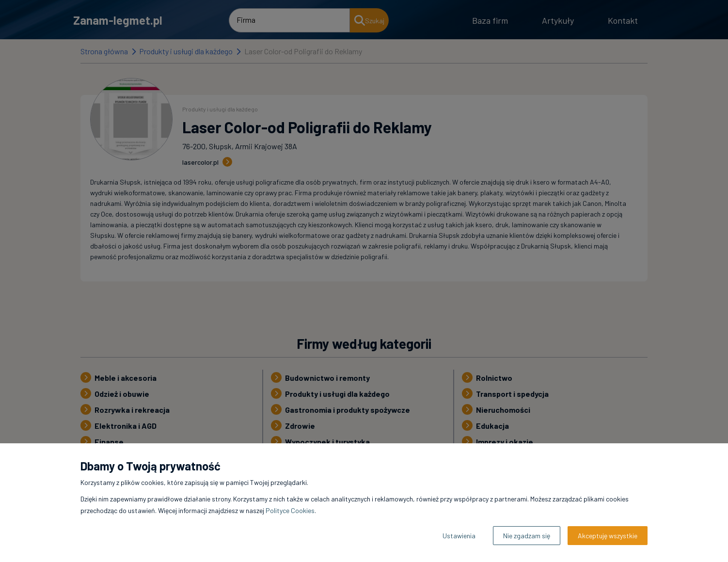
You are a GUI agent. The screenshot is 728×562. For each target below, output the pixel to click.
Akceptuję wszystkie (608, 536)
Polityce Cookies (290, 510)
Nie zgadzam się (527, 536)
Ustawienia (459, 536)
